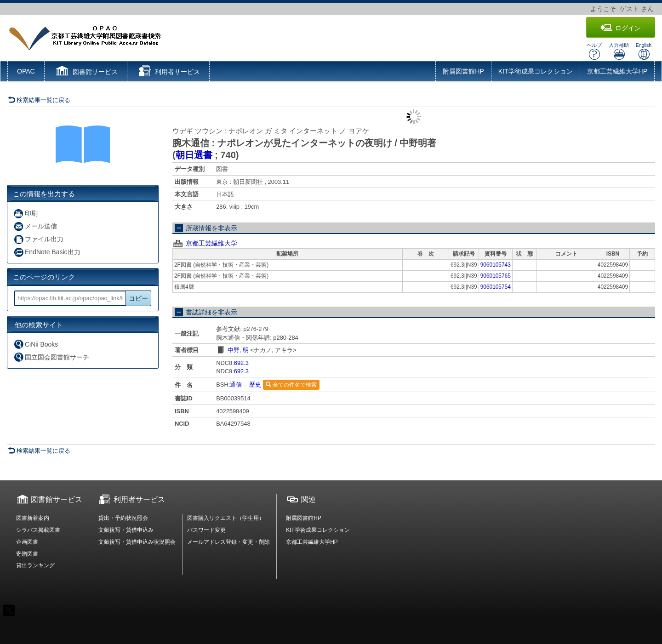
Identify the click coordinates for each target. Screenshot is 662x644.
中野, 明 (238, 350)
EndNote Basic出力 (47, 252)
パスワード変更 (206, 530)
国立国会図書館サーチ (51, 357)
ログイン (621, 28)
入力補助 (619, 51)
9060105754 (496, 287)
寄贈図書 (27, 554)
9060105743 (496, 265)
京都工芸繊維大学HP (617, 71)
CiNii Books (36, 344)
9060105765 (496, 276)
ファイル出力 (38, 239)
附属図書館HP (463, 71)
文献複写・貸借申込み (126, 530)
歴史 (255, 385)
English (644, 51)
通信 (236, 385)
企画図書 (27, 542)
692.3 (241, 363)
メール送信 (35, 226)
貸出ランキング (35, 565)
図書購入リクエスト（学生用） (226, 518)
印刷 (26, 214)
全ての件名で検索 (291, 385)
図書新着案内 (33, 518)
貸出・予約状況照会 (123, 518)
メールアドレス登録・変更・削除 (228, 542)
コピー (138, 298)
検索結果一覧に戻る (39, 100)
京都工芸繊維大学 (211, 243)
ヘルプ (594, 51)
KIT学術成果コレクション (536, 71)
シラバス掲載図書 (38, 530)
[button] (86, 72)
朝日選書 (194, 155)
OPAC (26, 71)
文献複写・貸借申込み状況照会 (137, 542)
